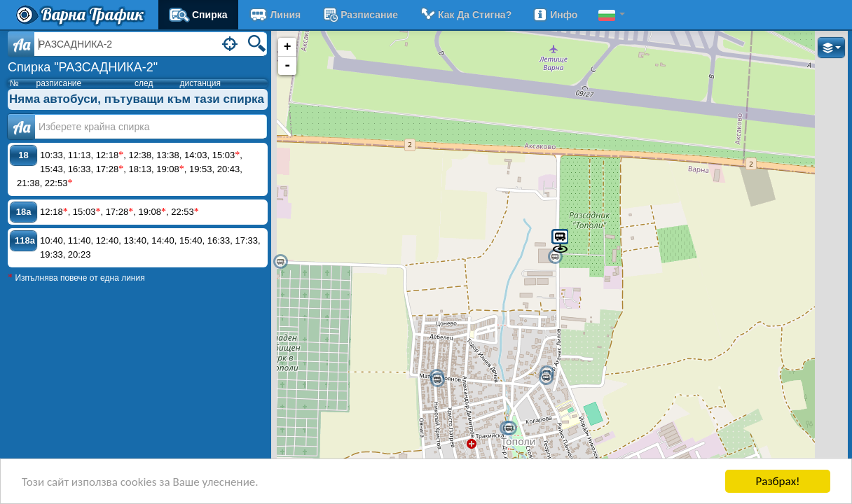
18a (24, 212)
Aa (21, 44)
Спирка (198, 15)
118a (25, 240)
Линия (275, 15)
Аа (21, 127)
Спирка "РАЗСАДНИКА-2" (83, 67)
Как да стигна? (465, 15)
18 (23, 155)
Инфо (555, 15)
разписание (360, 15)
